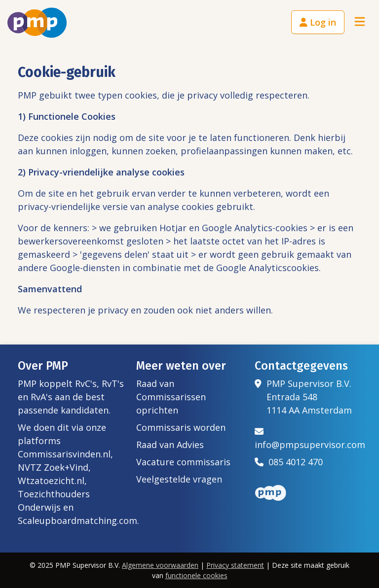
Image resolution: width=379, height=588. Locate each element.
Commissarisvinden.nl (64, 454)
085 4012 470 (289, 462)
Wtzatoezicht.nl (51, 481)
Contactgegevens (301, 366)
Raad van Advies (170, 445)
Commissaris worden (181, 427)
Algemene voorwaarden (160, 565)
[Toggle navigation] (360, 22)
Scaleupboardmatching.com (77, 520)
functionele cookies (196, 575)
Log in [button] (318, 22)
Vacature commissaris (183, 462)
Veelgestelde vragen (179, 479)
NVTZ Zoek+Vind (53, 467)
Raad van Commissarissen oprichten (171, 397)
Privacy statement (235, 565)
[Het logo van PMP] (37, 23)
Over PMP (43, 366)
